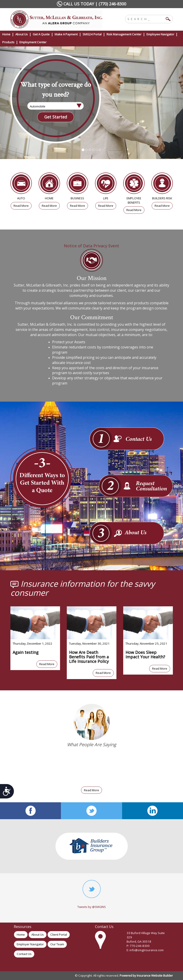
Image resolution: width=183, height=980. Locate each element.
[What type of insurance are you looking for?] (56, 106)
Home (21, 935)
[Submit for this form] (7, 791)
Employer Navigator (30, 944)
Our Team (57, 944)
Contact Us (24, 954)
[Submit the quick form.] (56, 117)
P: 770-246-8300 (138, 946)
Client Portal (59, 935)
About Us (38, 935)
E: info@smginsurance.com (145, 950)
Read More (21, 206)
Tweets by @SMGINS (92, 907)
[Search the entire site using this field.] (146, 18)
